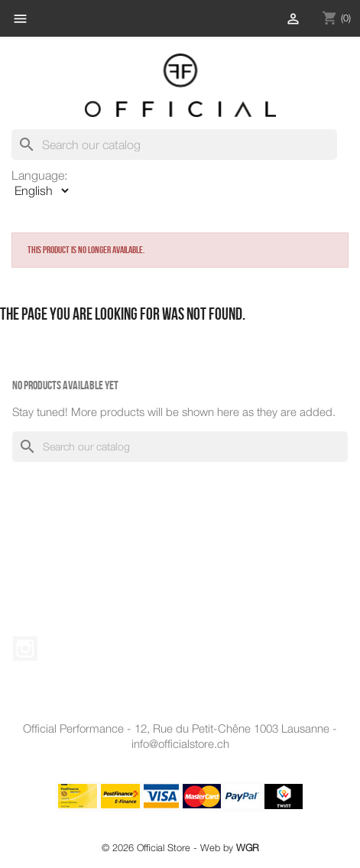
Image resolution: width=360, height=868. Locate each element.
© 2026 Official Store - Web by (180, 848)
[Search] (174, 145)
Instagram (25, 649)
